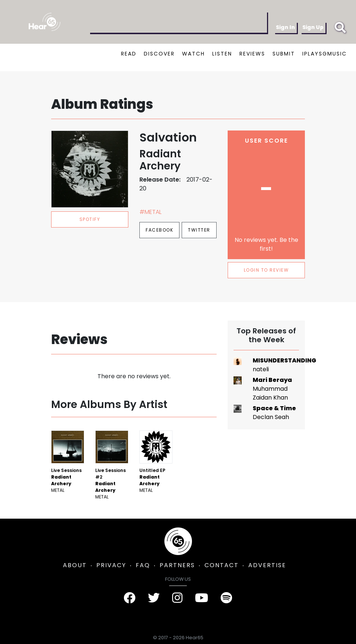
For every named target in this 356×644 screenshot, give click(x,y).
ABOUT (75, 565)
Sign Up (313, 27)
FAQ (143, 565)
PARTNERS (177, 565)
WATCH (193, 54)
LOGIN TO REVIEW (266, 270)
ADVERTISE (267, 565)
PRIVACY (111, 565)
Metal (58, 490)
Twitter (199, 230)
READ (129, 54)
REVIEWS (252, 54)
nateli (261, 369)
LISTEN (222, 54)
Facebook (159, 230)
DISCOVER (159, 54)
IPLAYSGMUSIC (325, 54)
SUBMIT (284, 54)
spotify (90, 219)
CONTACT (222, 565)
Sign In (285, 27)
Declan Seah (271, 417)
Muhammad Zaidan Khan (270, 393)
